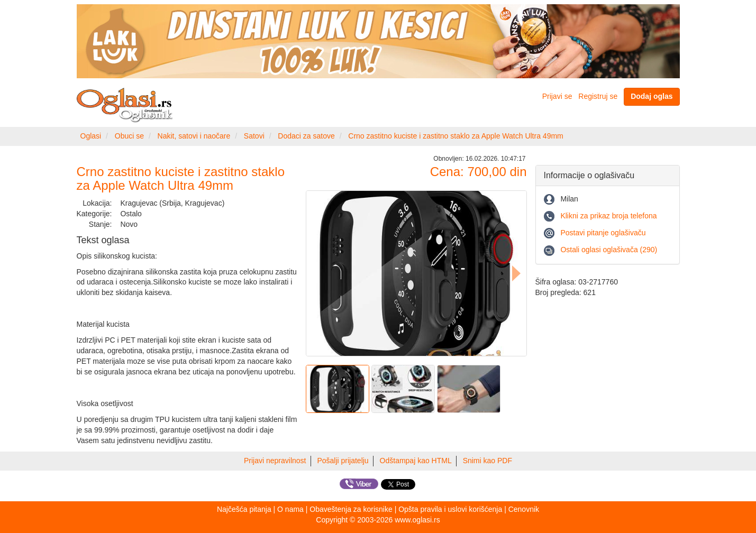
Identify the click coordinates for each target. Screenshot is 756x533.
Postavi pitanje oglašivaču (603, 233)
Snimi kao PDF (488, 461)
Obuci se (129, 136)
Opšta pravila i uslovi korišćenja (450, 509)
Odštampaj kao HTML (416, 461)
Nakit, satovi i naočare (194, 136)
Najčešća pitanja (244, 509)
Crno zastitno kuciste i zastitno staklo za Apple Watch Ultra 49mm (456, 136)
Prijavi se (557, 96)
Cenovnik (524, 509)
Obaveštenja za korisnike (351, 509)
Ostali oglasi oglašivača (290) (609, 250)
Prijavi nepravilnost (275, 461)
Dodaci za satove (306, 136)
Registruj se (598, 96)
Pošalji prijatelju (343, 461)
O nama (290, 509)
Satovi (254, 136)
